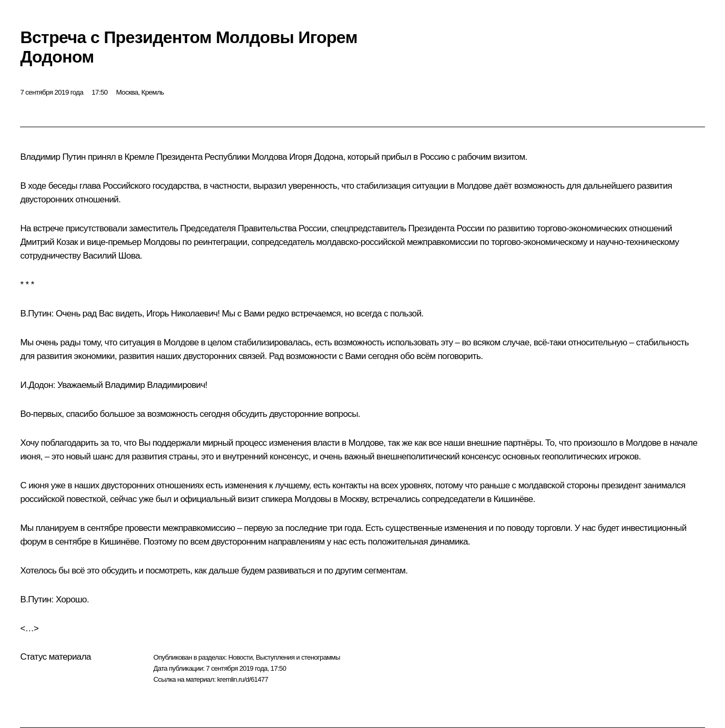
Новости (240, 657)
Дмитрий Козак (49, 242)
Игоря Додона (316, 157)
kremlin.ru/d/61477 (243, 679)
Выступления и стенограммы (298, 657)
